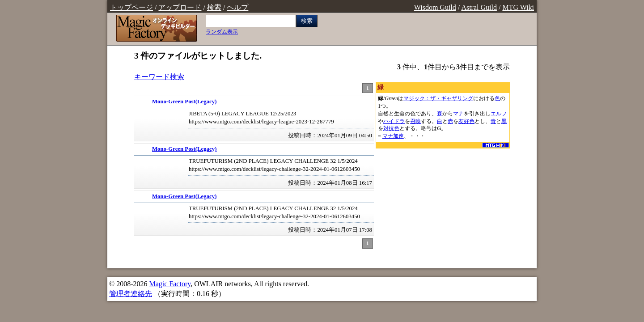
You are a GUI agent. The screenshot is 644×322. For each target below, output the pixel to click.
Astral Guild (479, 7)
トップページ (131, 7)
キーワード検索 (159, 77)
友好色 (466, 121)
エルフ (499, 114)
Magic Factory (170, 284)
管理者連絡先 (131, 294)
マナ (458, 114)
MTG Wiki (518, 7)
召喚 (415, 121)
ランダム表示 (222, 32)
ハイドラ (394, 121)
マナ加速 (393, 136)
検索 (214, 7)
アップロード (180, 7)
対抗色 (391, 128)
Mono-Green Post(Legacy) (184, 102)
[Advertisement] (443, 206)
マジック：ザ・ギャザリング (438, 98)
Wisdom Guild (435, 7)
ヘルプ (237, 7)
